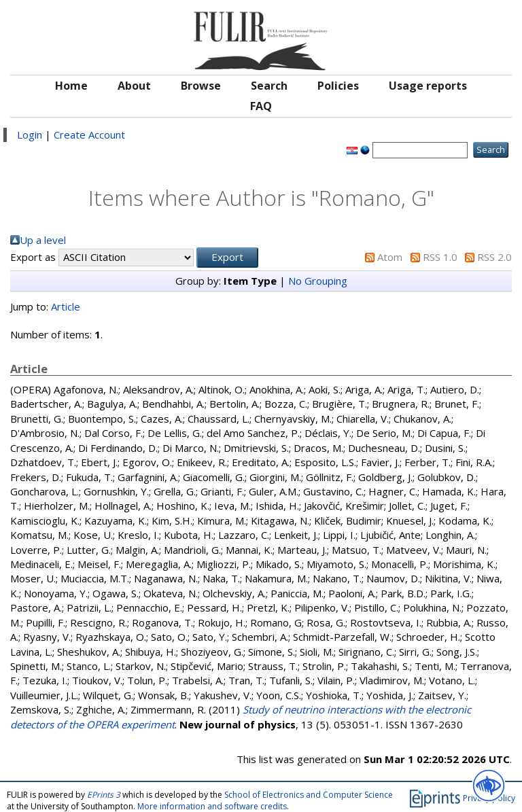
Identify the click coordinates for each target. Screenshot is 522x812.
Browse (201, 86)
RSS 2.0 (494, 257)
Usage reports (428, 86)
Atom (390, 257)
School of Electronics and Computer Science (309, 795)
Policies (338, 86)
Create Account (89, 135)
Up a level (43, 240)
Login (30, 135)
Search (269, 86)
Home (71, 86)
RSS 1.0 (440, 257)
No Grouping (318, 281)
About (134, 86)
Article (66, 306)
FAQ (261, 106)
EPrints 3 (104, 795)
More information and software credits (212, 806)
